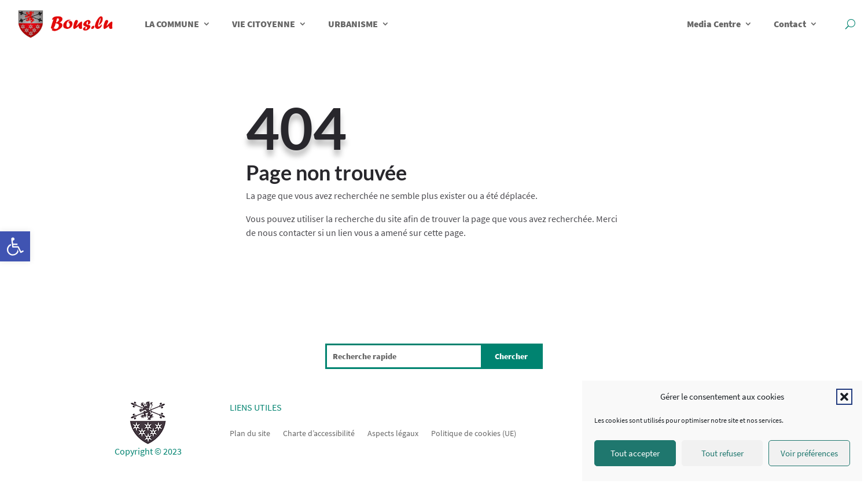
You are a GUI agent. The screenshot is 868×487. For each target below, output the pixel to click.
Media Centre (714, 24)
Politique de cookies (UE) (474, 433)
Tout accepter (635, 453)
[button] (15, 246)
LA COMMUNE (172, 24)
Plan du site (250, 433)
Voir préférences (809, 453)
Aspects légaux (393, 433)
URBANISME (353, 24)
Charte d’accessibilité (319, 433)
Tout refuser (722, 453)
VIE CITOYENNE (264, 24)
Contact (790, 24)
